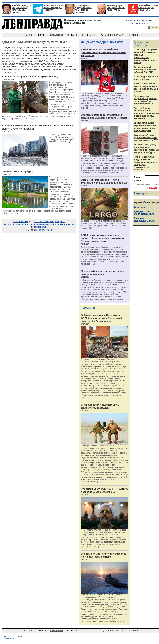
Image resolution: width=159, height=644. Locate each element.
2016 (5, 224)
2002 (33, 227)
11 (51, 230)
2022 (36, 222)
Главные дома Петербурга (17, 171)
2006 (57, 224)
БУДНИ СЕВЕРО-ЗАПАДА (112, 35)
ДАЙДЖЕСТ (57, 35)
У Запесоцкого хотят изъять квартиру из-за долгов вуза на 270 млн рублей (146, 88)
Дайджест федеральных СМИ (102, 42)
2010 (36, 224)
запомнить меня (144, 184)
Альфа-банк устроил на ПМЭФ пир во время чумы (148, 8)
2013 (20, 224)
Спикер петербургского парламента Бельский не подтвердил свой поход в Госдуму (146, 127)
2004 (68, 224)
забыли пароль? (152, 189)
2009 (41, 224)
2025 (20, 222)
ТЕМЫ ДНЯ (27, 35)
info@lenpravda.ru (139, 23)
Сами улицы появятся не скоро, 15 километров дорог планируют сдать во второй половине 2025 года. (61, 138)
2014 (15, 224)
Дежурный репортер (141, 44)
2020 (47, 222)
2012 (26, 224)
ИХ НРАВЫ (72, 35)
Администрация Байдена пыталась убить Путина (116, 8)
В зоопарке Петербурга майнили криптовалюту (30, 77)
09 (46, 230)
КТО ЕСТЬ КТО (89, 35)
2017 (62, 222)
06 (40, 230)
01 (27, 230)
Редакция (140, 193)
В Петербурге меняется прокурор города (146, 78)
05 (37, 230)
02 (29, 230)
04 (35, 230)
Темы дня (88, 308)
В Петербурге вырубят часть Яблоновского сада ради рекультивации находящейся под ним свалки (145, 56)
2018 (57, 222)
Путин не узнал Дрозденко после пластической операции (83, 9)
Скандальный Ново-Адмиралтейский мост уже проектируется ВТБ (146, 138)
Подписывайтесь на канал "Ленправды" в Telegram (53, 8)
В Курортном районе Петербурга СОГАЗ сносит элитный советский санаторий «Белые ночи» (101, 318)
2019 (52, 222)
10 (48, 230)
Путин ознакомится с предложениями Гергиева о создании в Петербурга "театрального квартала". (145, 163)
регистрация (154, 187)
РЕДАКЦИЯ (134, 35)
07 (43, 230)
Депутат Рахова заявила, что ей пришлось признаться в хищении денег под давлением (146, 113)
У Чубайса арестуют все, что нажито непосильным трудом (21, 9)
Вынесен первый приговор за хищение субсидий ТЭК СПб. (145, 70)
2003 (73, 224)
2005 (62, 224)
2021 (41, 222)
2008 (47, 224)
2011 (31, 224)
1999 (44, 227)
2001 (39, 227)
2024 (26, 222)
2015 (10, 224)
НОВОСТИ (42, 35)
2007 (52, 224)
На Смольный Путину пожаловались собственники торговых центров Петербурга (146, 148)
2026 (15, 222)
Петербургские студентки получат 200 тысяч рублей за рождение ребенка (145, 100)
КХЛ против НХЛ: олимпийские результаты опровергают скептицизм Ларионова (103, 52)
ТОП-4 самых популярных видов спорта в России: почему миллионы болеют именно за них (103, 238)
